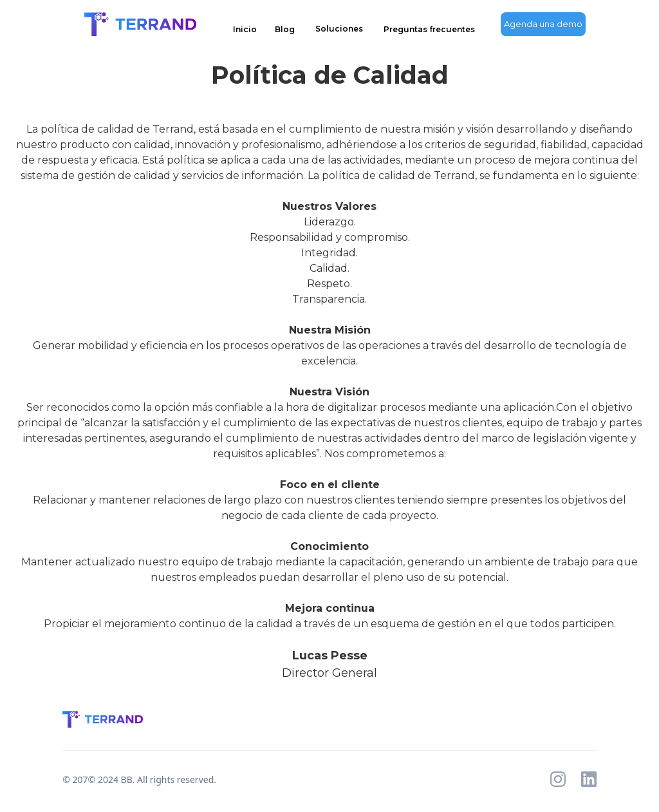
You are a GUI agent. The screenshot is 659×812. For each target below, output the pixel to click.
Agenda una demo (543, 24)
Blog (285, 29)
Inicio (245, 29)
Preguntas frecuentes (429, 29)
